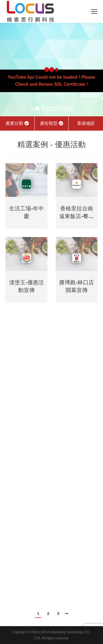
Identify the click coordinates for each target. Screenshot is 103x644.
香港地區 (86, 123)
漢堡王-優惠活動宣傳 (27, 286)
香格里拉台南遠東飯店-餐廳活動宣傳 (76, 213)
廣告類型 (51, 123)
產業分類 (17, 123)
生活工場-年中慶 (27, 212)
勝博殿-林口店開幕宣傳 (76, 286)
